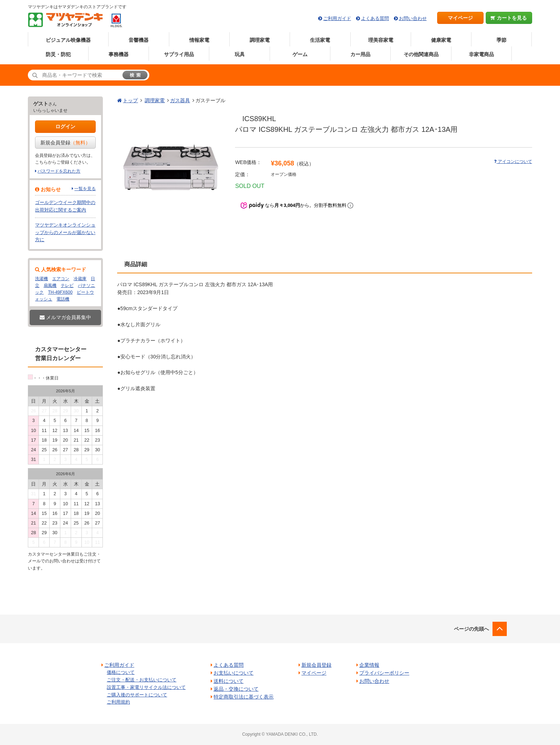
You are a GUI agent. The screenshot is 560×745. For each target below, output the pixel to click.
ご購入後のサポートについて (137, 695)
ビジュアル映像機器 (68, 40)
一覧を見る (85, 189)
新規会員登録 (65, 143)
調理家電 (260, 40)
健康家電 (441, 40)
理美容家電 (381, 40)
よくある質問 (375, 18)
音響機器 (139, 40)
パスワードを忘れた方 (59, 171)
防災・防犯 (58, 54)
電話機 (63, 299)
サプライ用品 (179, 54)
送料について (229, 681)
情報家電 (199, 40)
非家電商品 (481, 54)
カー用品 (360, 54)
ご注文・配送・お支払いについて (142, 680)
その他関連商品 (421, 54)
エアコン (61, 279)
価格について (121, 672)
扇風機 (50, 285)
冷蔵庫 (80, 279)
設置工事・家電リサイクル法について (146, 687)
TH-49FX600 (60, 292)
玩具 (240, 54)
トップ (130, 100)
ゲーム (300, 54)
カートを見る (509, 18)
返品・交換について (236, 689)
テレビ (67, 285)
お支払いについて (234, 673)
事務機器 (119, 54)
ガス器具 (180, 100)
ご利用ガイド (337, 18)
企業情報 (369, 665)
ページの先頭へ (471, 629)
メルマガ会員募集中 (65, 317)
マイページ (460, 18)
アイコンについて (513, 162)
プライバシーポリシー (384, 673)
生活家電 (320, 40)
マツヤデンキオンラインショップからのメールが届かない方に (65, 232)
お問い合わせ (413, 18)
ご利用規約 (118, 702)
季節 (501, 40)
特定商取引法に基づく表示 (244, 697)
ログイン (65, 126)
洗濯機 (41, 279)
